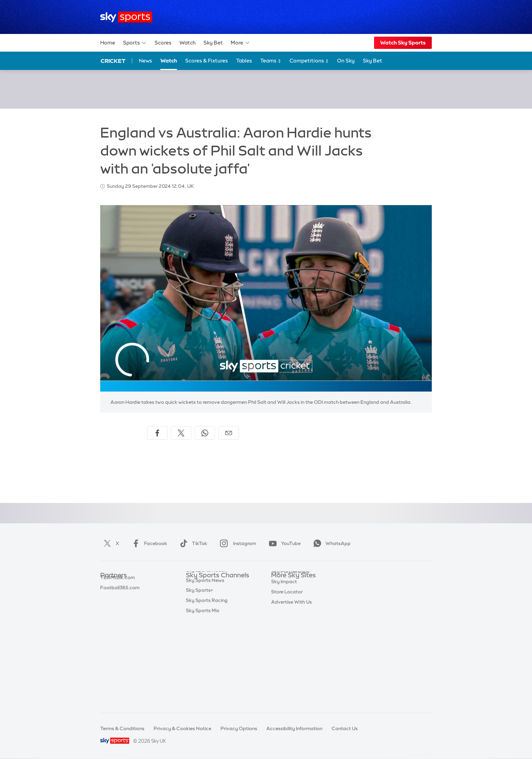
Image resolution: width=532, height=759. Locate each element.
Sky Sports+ (199, 677)
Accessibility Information (294, 728)
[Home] (126, 17)
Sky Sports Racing (207, 687)
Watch (188, 43)
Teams (271, 61)
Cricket (113, 61)
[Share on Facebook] (157, 433)
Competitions (309, 61)
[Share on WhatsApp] (205, 433)
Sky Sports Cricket (207, 616)
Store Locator (287, 657)
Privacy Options (239, 728)
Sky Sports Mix (203, 697)
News (146, 61)
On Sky (346, 61)
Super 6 (109, 596)
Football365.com (120, 616)
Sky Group (283, 616)
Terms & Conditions (122, 728)
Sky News (282, 596)
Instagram (237, 543)
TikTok (192, 543)
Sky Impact (284, 647)
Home (108, 43)
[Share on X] (181, 433)
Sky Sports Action (206, 657)
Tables (244, 61)
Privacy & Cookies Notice (182, 728)
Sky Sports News (205, 667)
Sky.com (281, 586)
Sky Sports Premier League (216, 596)
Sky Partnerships (290, 636)
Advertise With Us (291, 667)
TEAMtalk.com (118, 606)
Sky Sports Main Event (211, 586)
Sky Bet (213, 43)
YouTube (283, 543)
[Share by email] (229, 433)
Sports (135, 43)
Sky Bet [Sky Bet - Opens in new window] (373, 61)
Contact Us (345, 728)
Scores (163, 43)
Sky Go (279, 606)
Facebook (148, 543)
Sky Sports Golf (204, 626)
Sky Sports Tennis (206, 647)
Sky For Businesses (293, 626)
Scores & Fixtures (207, 61)
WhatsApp (331, 543)
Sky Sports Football (208, 606)
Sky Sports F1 (201, 636)
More (240, 43)
